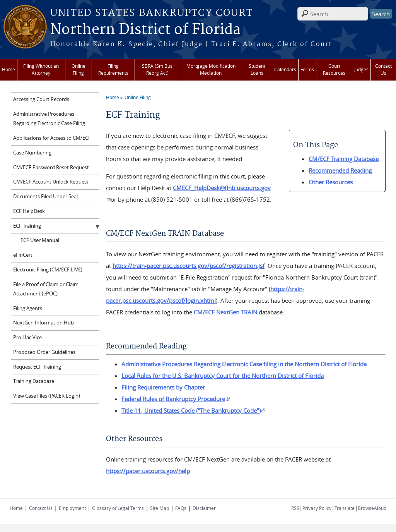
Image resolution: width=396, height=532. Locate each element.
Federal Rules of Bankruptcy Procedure (176, 399)
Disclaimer (204, 508)
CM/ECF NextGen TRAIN (225, 312)
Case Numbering (32, 153)
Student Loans (257, 70)
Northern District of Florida (145, 30)
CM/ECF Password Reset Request (51, 167)
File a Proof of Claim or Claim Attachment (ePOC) (46, 289)
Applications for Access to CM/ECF (52, 138)
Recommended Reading (340, 170)
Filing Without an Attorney (41, 70)
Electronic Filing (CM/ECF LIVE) (48, 270)
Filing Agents (28, 308)
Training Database (34, 381)
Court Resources (334, 70)
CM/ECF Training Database (344, 159)
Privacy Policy (317, 508)
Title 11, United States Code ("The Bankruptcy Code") (193, 410)
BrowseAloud (372, 508)
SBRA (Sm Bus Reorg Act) (157, 70)
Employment (72, 508)
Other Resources (331, 182)
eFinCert (23, 255)
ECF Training (27, 226)
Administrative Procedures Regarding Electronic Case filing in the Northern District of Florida (244, 364)
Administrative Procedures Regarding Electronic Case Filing (49, 119)
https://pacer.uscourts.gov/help (148, 471)
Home (9, 70)
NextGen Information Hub (44, 323)
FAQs (181, 508)
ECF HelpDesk (29, 211)
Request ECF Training (37, 367)
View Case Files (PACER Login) (47, 396)
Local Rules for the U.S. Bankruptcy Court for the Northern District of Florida (223, 376)
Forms (307, 70)
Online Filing (79, 70)
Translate (345, 508)
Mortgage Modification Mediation (211, 70)
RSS (295, 508)
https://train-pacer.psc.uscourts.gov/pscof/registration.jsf (189, 266)
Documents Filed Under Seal (45, 196)
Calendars (285, 70)
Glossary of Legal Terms (118, 508)
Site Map (160, 508)
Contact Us (383, 70)
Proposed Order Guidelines (44, 352)
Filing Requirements (113, 70)
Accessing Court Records (41, 99)
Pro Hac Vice (27, 337)
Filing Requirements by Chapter (163, 387)
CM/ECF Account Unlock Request (51, 182)
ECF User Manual (40, 240)
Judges (361, 70)
